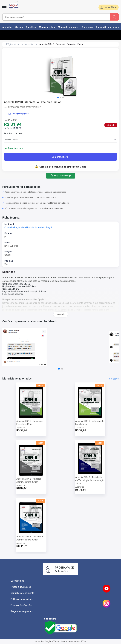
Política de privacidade (22, 599)
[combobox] (52, 17)
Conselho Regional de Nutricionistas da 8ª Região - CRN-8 (33, 227)
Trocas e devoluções (21, 587)
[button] (58, 98)
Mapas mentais (47, 27)
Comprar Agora (60, 157)
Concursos (87, 27)
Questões (31, 27)
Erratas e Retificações (21, 605)
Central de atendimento (22, 593)
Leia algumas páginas (19, 114)
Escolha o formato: (14, 134)
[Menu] (4, 8)
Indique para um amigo (60, 176)
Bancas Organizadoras (108, 27)
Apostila (29, 44)
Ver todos (114, 379)
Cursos (19, 27)
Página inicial (13, 44)
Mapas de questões (68, 27)
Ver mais (61, 314)
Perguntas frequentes (22, 611)
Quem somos (17, 581)
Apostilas (7, 27)
